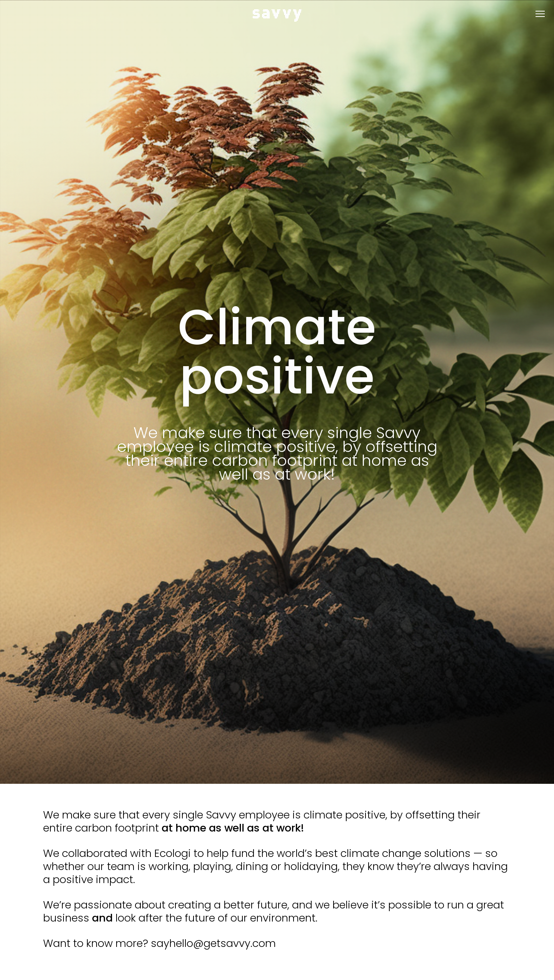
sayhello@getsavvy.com (213, 943)
